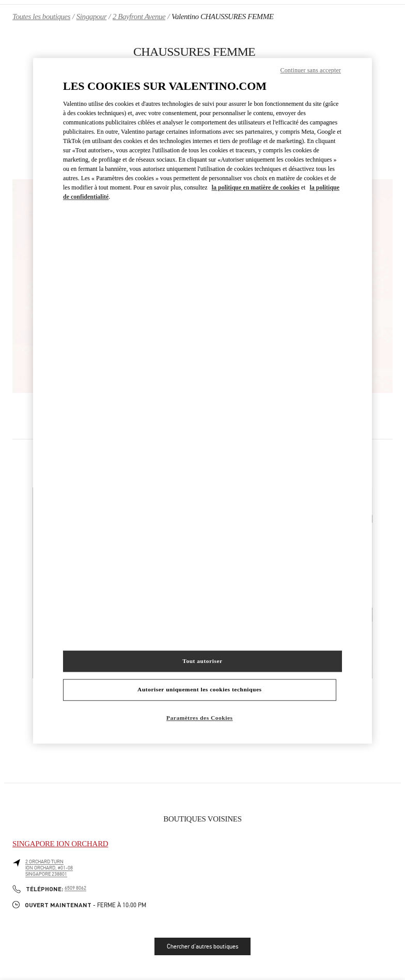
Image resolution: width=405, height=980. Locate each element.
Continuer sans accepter (311, 70)
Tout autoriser (202, 661)
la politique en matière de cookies (256, 188)
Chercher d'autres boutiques (202, 946)
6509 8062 (75, 888)
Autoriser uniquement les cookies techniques (199, 690)
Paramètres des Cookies (200, 718)
